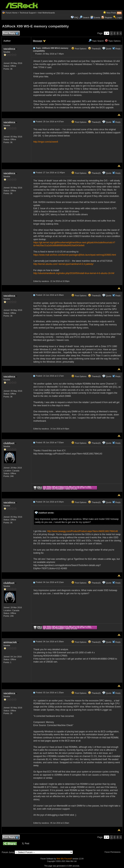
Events (95, 17)
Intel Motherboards (46, 13)
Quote (109, 49)
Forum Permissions (113, 852)
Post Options (79, 49)
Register (108, 17)
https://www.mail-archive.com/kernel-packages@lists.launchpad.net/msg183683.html (75, 255)
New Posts (111, 13)
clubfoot (10, 443)
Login (119, 17)
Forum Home (12, 13)
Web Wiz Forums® (64, 859)
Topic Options (113, 41)
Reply (118, 49)
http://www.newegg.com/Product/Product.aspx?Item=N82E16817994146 (82, 531)
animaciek (11, 642)
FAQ (76, 17)
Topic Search (96, 41)
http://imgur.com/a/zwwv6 (46, 142)
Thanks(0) (94, 49)
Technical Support (28, 13)
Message (38, 41)
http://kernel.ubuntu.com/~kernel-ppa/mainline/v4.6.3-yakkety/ (63, 264)
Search (86, 17)
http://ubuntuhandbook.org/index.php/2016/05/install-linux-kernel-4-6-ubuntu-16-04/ (74, 273)
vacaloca (10, 49)
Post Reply (10, 33)
